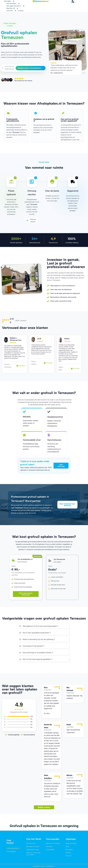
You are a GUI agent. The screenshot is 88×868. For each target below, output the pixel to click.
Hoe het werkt (11, 4)
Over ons (10, 11)
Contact (21, 11)
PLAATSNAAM (10, 67)
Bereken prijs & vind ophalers (31, 68)
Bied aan (11, 8)
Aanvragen (7, 1)
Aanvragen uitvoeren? (14, 6)
